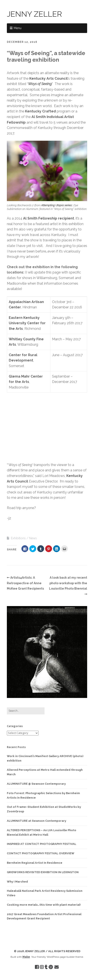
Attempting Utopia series (56, 205)
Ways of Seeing (40, 84)
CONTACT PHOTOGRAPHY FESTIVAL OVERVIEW (41, 853)
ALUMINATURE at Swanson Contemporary (37, 821)
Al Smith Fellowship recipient (49, 218)
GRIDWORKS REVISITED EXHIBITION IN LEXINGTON (43, 872)
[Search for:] (26, 711)
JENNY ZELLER (34, 14)
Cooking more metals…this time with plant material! (44, 905)
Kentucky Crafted (40, 111)
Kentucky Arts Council (48, 78)
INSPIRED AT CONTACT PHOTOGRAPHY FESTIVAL (42, 844)
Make (26, 957)
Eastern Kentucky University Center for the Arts (27, 323)
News (33, 538)
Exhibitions (18, 538)
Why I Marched (17, 882)
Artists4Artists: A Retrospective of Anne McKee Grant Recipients (25, 583)
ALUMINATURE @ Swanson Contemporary (36, 784)
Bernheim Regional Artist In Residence (35, 863)
